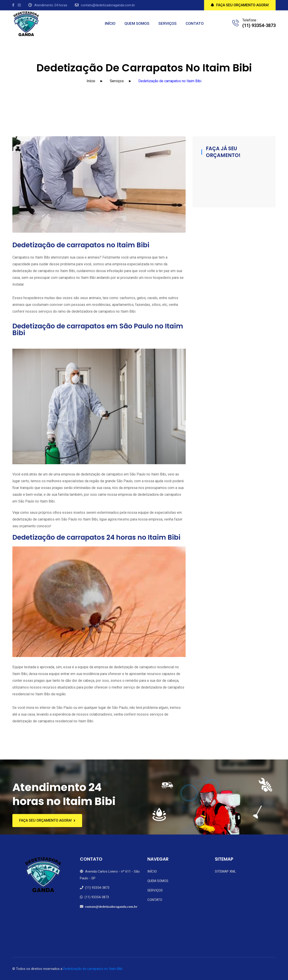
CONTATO (195, 23)
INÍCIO (110, 23)
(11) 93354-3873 (95, 888)
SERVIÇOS (168, 23)
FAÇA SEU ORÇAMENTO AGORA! (240, 5)
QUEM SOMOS (137, 23)
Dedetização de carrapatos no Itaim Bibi (93, 969)
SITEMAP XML (225, 871)
